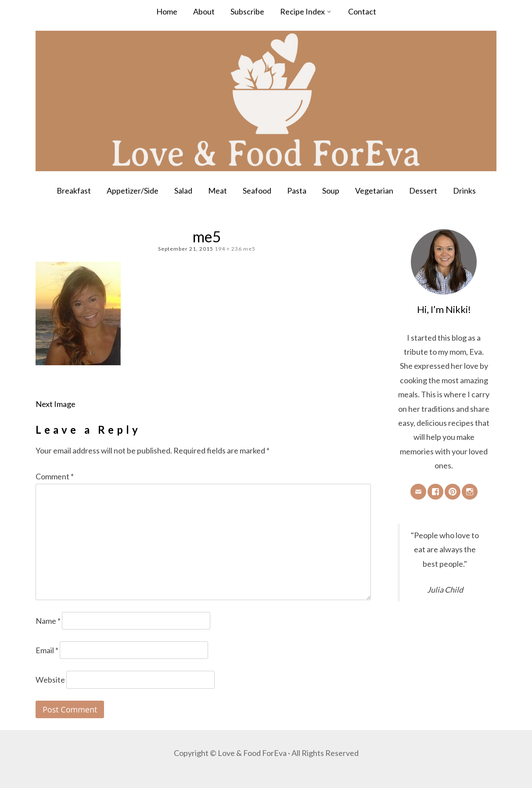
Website (50, 680)
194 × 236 (228, 249)
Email (47, 650)
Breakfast (74, 191)
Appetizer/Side (133, 191)
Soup (331, 191)
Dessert (423, 191)
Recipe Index (302, 11)
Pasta (297, 191)
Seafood (257, 191)
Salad (183, 191)
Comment (55, 476)
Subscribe (247, 11)
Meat (217, 191)
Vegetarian (374, 191)
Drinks (464, 191)
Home (167, 11)
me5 (249, 249)
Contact (362, 11)
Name (48, 621)
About (204, 11)
